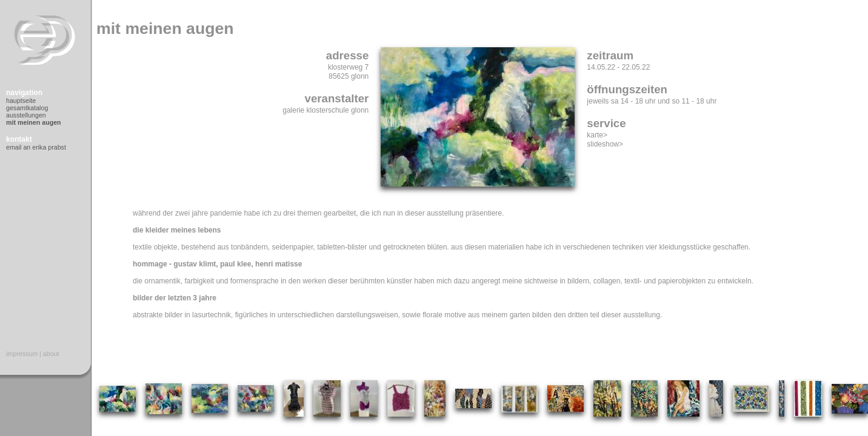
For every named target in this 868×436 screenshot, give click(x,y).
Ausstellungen (26, 115)
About (51, 354)
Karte (595, 135)
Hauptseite (21, 101)
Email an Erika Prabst (36, 147)
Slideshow (603, 144)
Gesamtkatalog (27, 108)
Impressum (22, 354)
